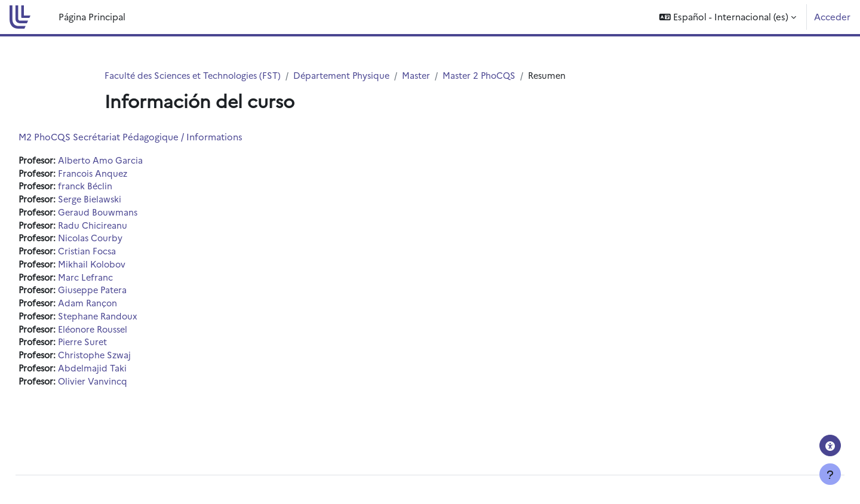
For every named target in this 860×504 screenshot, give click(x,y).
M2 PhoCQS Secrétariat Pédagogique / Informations (157, 137)
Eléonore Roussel (125, 335)
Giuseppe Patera (124, 295)
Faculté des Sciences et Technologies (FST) (196, 76)
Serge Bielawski (121, 201)
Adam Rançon (118, 308)
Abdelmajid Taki (122, 376)
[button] (728, 17)
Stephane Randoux (129, 322)
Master (427, 76)
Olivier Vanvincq (123, 389)
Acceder (832, 16)
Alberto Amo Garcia (131, 161)
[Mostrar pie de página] (830, 474)
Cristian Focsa (118, 255)
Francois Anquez (124, 174)
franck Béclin (115, 188)
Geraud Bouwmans (128, 215)
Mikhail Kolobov (123, 268)
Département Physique (350, 76)
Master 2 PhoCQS (492, 76)
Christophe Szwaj (125, 362)
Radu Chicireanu (123, 228)
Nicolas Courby (121, 242)
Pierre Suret (113, 349)
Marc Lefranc (116, 282)
